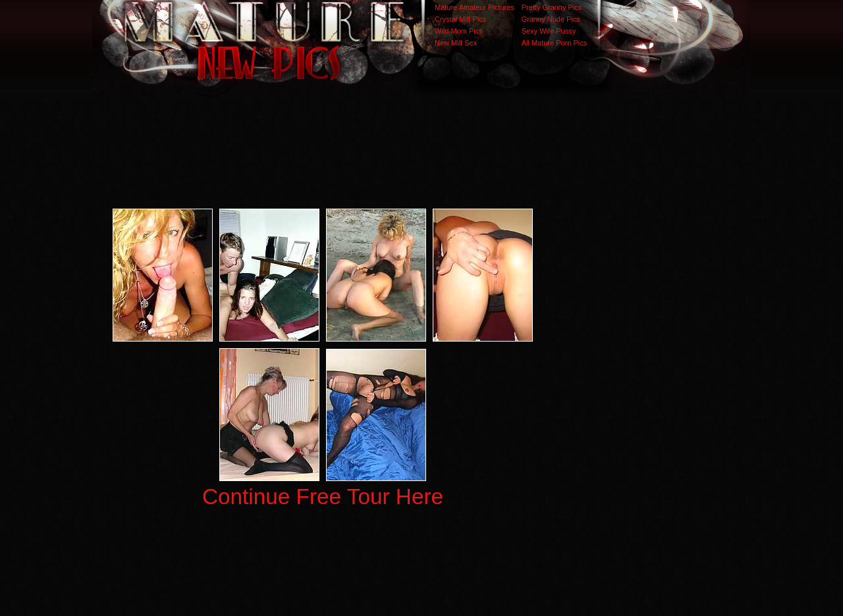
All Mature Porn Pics (555, 43)
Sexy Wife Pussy (549, 31)
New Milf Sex (456, 43)
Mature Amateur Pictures (475, 7)
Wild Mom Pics (459, 31)
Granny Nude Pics (551, 19)
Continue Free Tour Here (323, 497)
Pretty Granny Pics (552, 7)
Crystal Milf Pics (460, 19)
